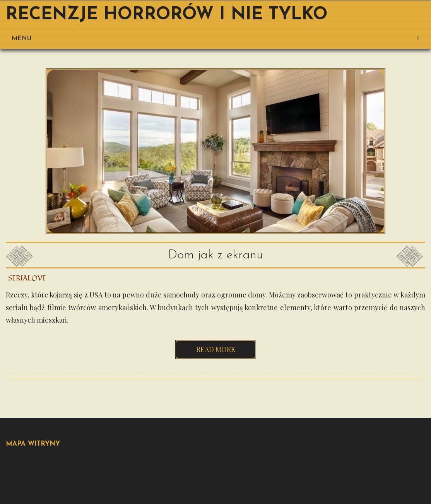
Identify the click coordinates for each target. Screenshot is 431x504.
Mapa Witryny (33, 444)
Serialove (27, 278)
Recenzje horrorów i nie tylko (167, 15)
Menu (215, 39)
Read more (216, 349)
